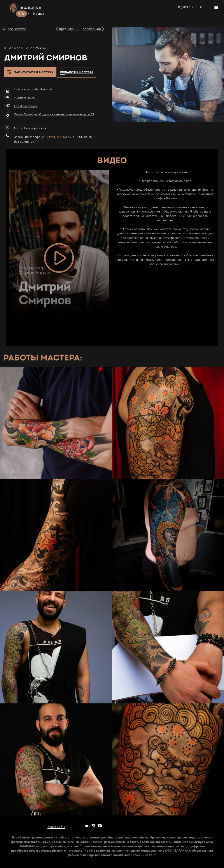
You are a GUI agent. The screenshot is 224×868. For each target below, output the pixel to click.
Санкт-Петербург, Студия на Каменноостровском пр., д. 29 (54, 114)
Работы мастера (77, 73)
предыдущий (69, 29)
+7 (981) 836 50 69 (58, 137)
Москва (39, 14)
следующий (92, 29)
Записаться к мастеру (34, 72)
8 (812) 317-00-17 (190, 7)
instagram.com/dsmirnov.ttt (33, 90)
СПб (21, 14)
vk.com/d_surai (24, 98)
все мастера (17, 29)
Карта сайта (56, 827)
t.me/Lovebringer (26, 106)
